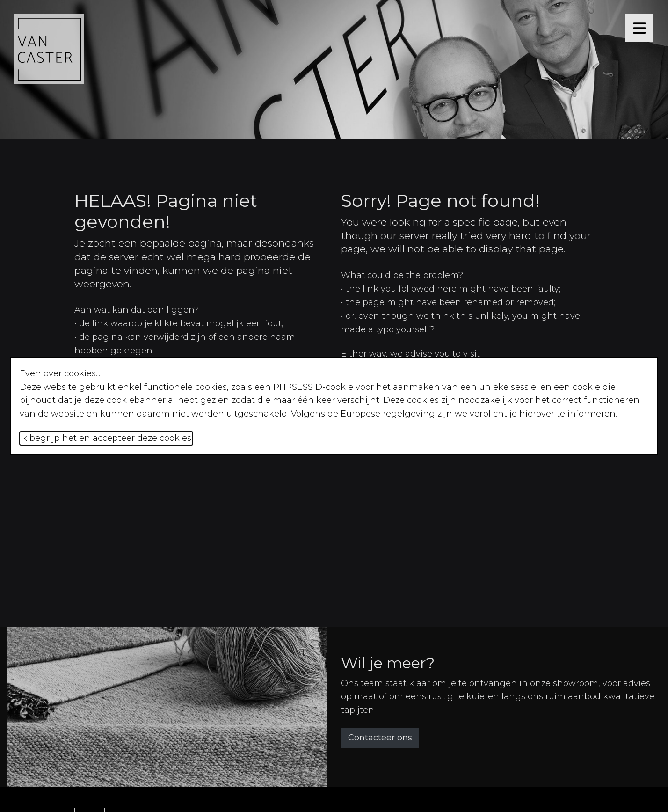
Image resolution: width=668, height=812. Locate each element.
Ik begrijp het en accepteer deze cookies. (106, 438)
